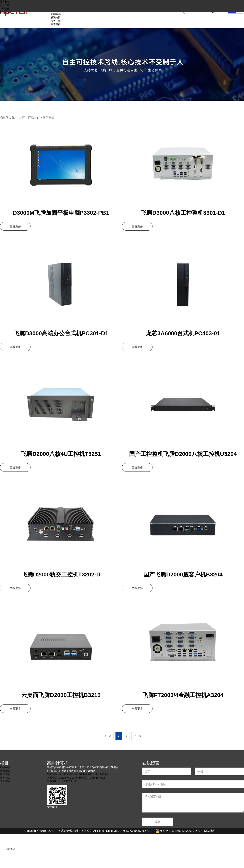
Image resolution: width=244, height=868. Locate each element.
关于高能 (56, 24)
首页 (22, 118)
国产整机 (5, 2)
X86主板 (5, 12)
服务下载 (56, 21)
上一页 (107, 736)
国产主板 (5, 5)
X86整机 (5, 9)
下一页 (138, 736)
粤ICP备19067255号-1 (137, 831)
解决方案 (56, 17)
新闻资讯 (56, 14)
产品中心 (34, 118)
